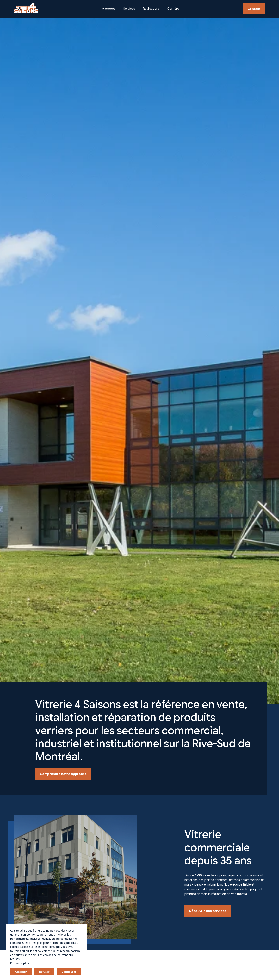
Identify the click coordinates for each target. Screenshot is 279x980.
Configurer (69, 972)
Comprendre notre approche (63, 774)
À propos (109, 9)
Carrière (173, 9)
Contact (254, 9)
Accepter (21, 972)
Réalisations (151, 9)
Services (129, 9)
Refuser (44, 972)
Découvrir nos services (208, 911)
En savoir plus (20, 963)
